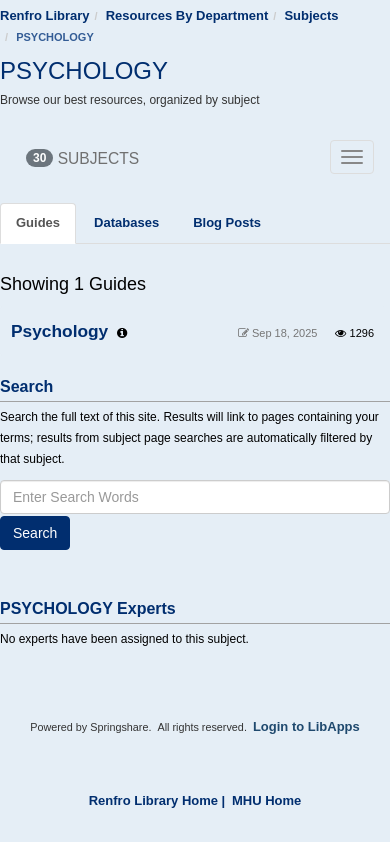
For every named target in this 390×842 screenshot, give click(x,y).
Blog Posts (227, 222)
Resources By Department (187, 15)
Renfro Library (45, 15)
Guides (38, 222)
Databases (126, 222)
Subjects (311, 15)
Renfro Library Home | (157, 800)
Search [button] (35, 533)
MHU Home (266, 800)
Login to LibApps (306, 726)
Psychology (59, 331)
